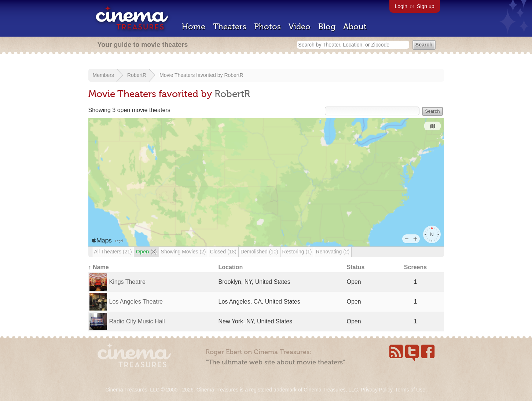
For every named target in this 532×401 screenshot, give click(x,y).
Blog (327, 27)
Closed (223, 252)
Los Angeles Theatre (136, 302)
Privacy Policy (377, 390)
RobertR (137, 75)
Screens (415, 267)
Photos (267, 27)
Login (401, 6)
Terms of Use (410, 390)
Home (194, 27)
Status (356, 267)
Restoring (297, 252)
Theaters (230, 27)
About (355, 27)
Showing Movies (184, 252)
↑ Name (99, 267)
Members (103, 75)
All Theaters (113, 252)
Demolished (259, 252)
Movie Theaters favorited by (192, 75)
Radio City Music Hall (137, 321)
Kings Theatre (127, 282)
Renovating (333, 252)
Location (231, 267)
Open (146, 252)
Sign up (425, 6)
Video (300, 27)
